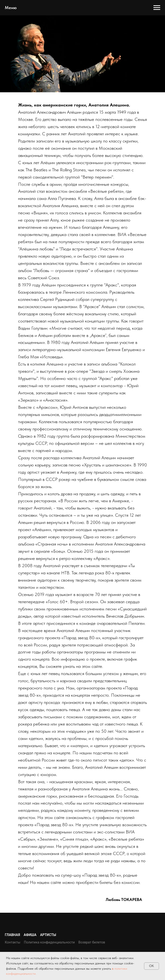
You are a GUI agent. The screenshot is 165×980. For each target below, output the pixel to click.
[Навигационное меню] (157, 8)
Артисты (48, 935)
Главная (12, 935)
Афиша (30, 935)
